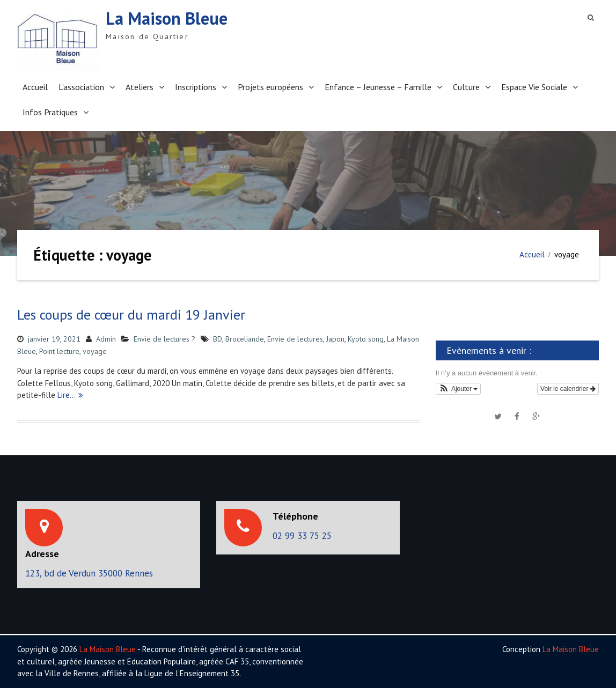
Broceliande (245, 339)
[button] (459, 389)
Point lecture (59, 351)
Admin (106, 339)
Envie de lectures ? (164, 339)
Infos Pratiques (50, 112)
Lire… (67, 395)
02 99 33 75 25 (302, 536)
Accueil (35, 87)
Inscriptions (196, 87)
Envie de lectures (295, 339)
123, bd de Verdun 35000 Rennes (89, 573)
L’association (81, 87)
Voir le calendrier (568, 389)
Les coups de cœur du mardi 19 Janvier (131, 315)
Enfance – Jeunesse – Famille (378, 87)
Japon (335, 339)
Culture (466, 87)
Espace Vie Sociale (534, 87)
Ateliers (140, 87)
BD (218, 339)
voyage (95, 351)
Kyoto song (366, 339)
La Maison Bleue (167, 18)
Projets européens (270, 87)
